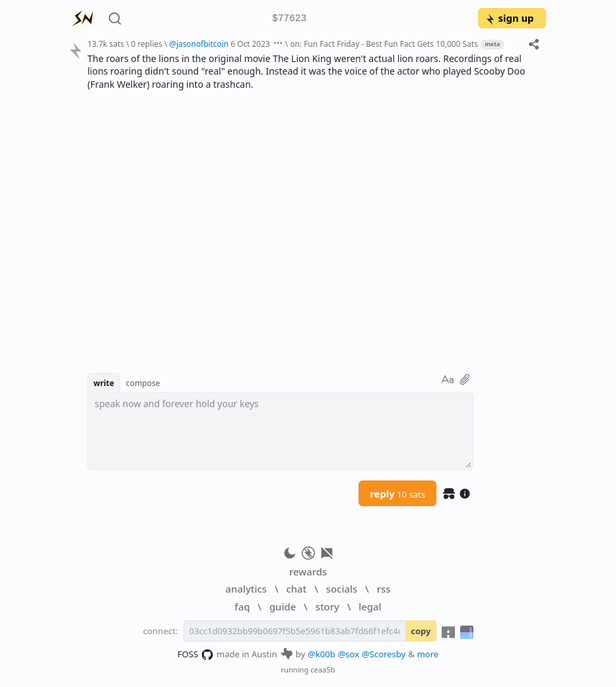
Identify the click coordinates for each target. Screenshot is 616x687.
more (428, 654)
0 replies (146, 44)
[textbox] (280, 431)
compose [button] (143, 383)
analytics (246, 589)
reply (397, 494)
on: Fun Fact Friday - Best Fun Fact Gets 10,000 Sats (384, 44)
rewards (308, 572)
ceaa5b (323, 670)
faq (242, 606)
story (327, 606)
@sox (349, 654)
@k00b (322, 654)
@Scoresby (384, 654)
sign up (509, 18)
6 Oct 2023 (250, 44)
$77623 (289, 19)
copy (421, 631)
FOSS (196, 655)
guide (283, 606)
